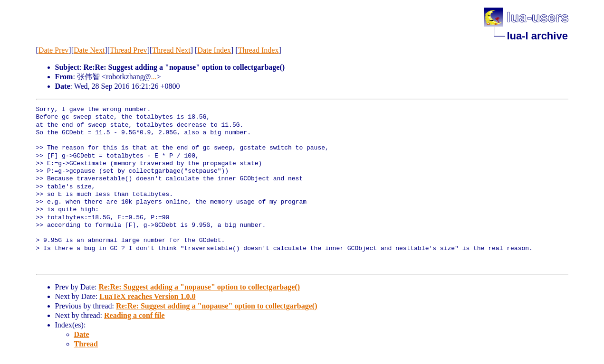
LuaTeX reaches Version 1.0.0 (147, 296)
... (154, 77)
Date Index (214, 50)
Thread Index (259, 50)
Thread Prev (129, 50)
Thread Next (171, 50)
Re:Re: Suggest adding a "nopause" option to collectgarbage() (199, 287)
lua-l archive (537, 36)
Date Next (89, 50)
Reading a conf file (134, 315)
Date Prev (54, 50)
